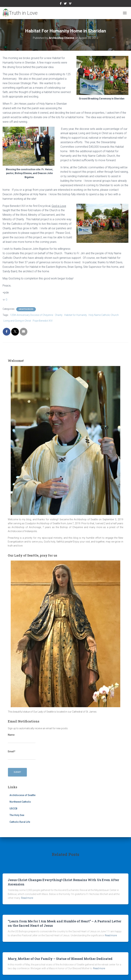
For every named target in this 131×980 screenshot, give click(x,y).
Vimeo (70, 4)
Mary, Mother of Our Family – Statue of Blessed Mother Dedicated (60, 959)
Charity (59, 315)
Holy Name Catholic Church (104, 315)
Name (22, 738)
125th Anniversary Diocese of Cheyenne (32, 315)
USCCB (13, 809)
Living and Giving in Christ (17, 321)
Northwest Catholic (20, 802)
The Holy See (17, 815)
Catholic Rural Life (20, 822)
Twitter (65, 4)
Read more (27, 898)
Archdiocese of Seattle (22, 795)
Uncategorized (26, 309)
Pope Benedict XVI (43, 321)
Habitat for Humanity (76, 315)
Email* (22, 755)
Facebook (61, 4)
